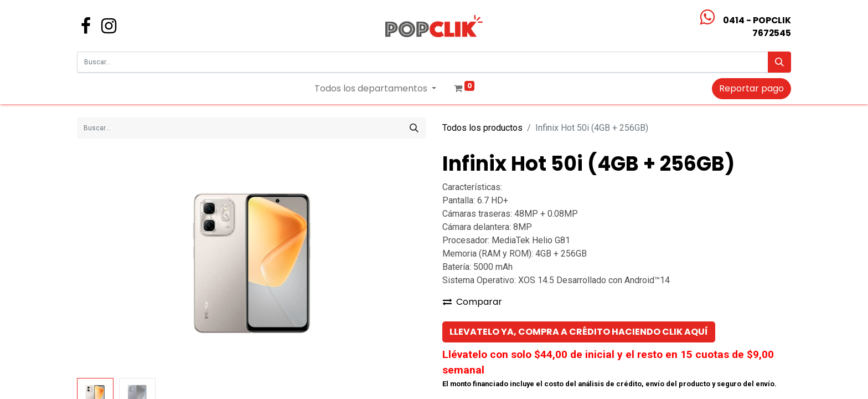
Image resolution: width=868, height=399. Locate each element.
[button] (579, 332)
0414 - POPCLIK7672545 (757, 27)
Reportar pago (751, 88)
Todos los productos (482, 128)
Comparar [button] (472, 302)
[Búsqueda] (779, 62)
